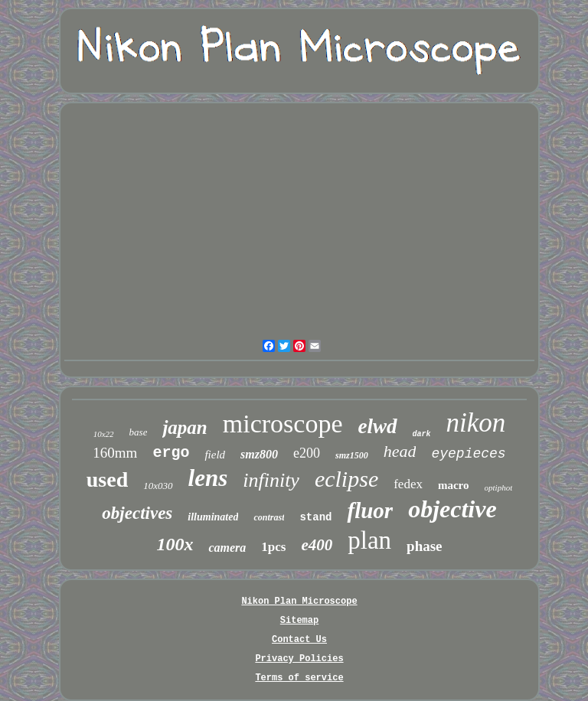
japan (185, 427)
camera (227, 548)
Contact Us (299, 640)
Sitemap (299, 621)
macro (454, 485)
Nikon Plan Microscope (299, 602)
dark (422, 434)
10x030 (158, 486)
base (139, 432)
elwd (378, 426)
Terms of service (299, 678)
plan (369, 540)
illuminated (213, 517)
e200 (307, 453)
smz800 (259, 454)
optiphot (499, 487)
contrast (269, 517)
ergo (171, 453)
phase (424, 546)
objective (452, 509)
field (215, 455)
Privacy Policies (299, 659)
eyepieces (468, 454)
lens (208, 478)
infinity (271, 480)
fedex (408, 484)
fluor (370, 510)
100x (175, 544)
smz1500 (352, 455)
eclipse (346, 479)
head (400, 451)
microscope (283, 424)
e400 (317, 545)
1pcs (273, 547)
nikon (476, 423)
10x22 (104, 434)
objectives (137, 513)
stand (315, 517)
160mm (115, 453)
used (107, 479)
